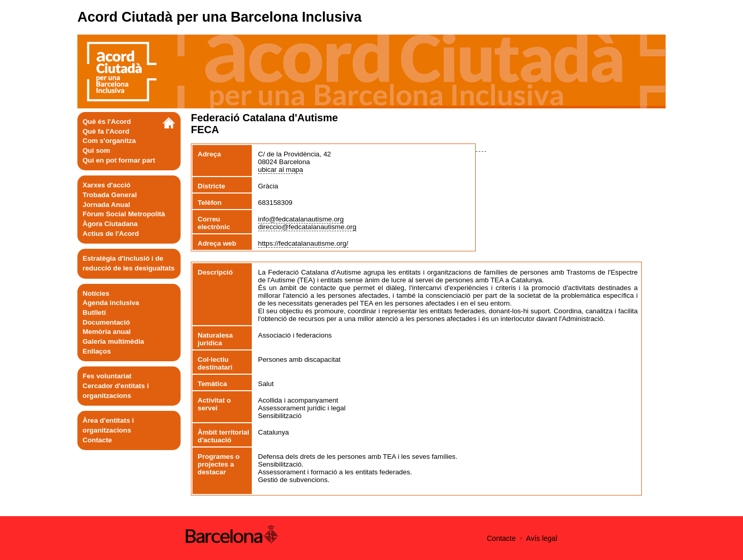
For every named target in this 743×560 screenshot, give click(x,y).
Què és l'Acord (107, 122)
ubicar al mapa (280, 170)
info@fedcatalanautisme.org (301, 219)
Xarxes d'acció (107, 185)
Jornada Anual (106, 205)
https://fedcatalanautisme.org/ (303, 243)
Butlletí (94, 313)
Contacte (97, 440)
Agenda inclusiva (111, 303)
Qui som (96, 150)
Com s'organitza (109, 141)
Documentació (106, 322)
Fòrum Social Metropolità (124, 214)
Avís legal (542, 538)
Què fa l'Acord (106, 131)
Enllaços (97, 351)
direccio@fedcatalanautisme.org (307, 227)
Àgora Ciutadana (110, 224)
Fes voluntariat (107, 376)
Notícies (96, 293)
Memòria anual (107, 332)
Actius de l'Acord (111, 234)
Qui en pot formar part (119, 160)
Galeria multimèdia (113, 341)
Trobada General (110, 195)
